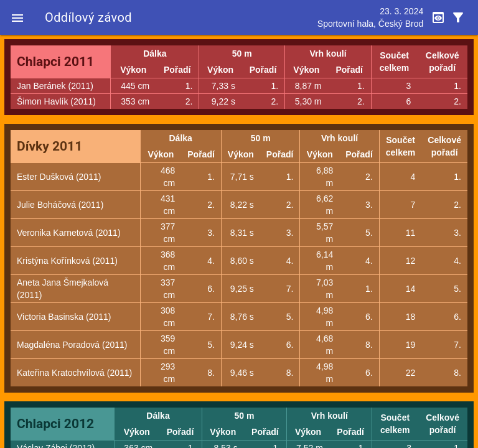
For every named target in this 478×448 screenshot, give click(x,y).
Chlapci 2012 (55, 424)
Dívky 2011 (49, 146)
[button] (17, 17)
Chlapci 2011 (55, 62)
